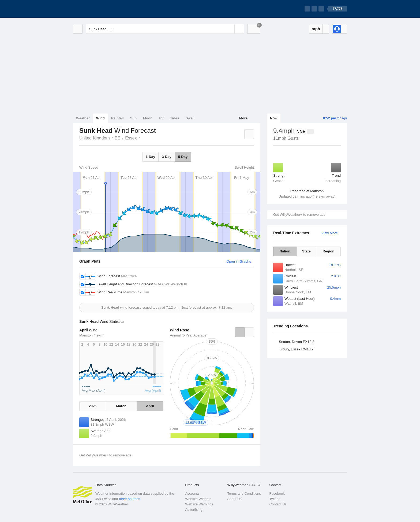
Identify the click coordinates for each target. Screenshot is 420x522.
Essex (131, 138)
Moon (148, 118)
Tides (175, 118)
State (306, 251)
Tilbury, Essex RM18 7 (296, 349)
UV (161, 118)
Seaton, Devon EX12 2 (297, 342)
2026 (93, 406)
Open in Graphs (239, 261)
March (121, 406)
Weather (83, 118)
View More (330, 233)
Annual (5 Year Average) (189, 335)
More (243, 118)
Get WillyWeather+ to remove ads (299, 215)
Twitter (275, 499)
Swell (190, 118)
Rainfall (117, 118)
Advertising (194, 510)
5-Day (183, 157)
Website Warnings (199, 504)
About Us (234, 499)
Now (274, 118)
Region (328, 251)
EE (117, 138)
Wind (100, 118)
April (150, 406)
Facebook (277, 493)
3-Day (166, 157)
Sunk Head (143, 138)
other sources (130, 499)
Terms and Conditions (244, 493)
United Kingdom (95, 138)
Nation (285, 251)
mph (316, 29)
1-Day (150, 157)
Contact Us (278, 504)
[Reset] (230, 29)
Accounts (192, 493)
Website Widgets (198, 499)
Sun (134, 118)
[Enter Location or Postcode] (165, 29)
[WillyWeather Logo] (98, 9)
